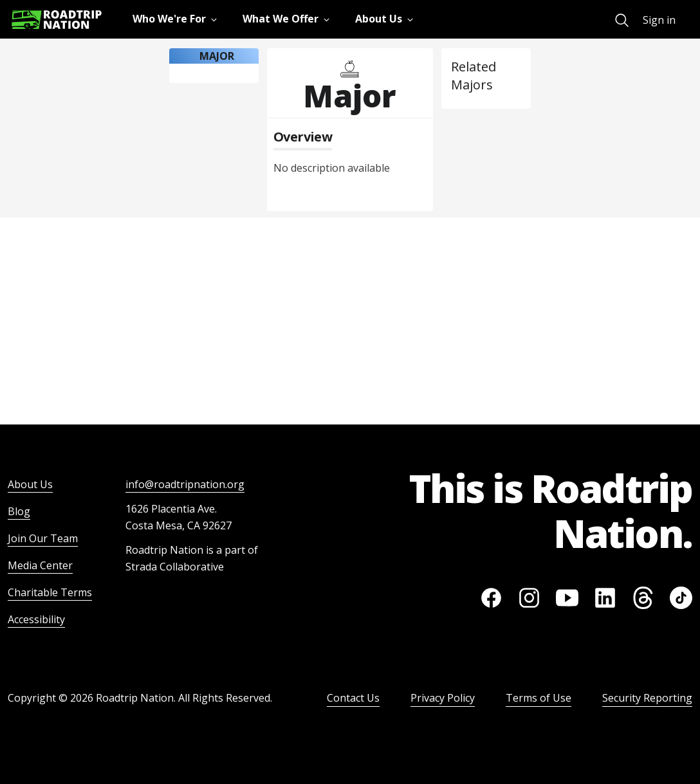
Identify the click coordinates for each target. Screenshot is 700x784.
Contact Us (353, 698)
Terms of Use (539, 698)
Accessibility (36, 619)
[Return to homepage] (57, 20)
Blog (19, 511)
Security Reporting (647, 698)
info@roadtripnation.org (185, 484)
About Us (30, 484)
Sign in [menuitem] (659, 20)
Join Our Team (43, 538)
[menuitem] (622, 20)
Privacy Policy (443, 698)
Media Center (40, 565)
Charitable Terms (50, 592)
